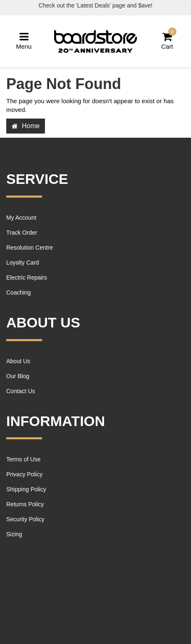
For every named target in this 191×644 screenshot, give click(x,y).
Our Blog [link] (18, 376)
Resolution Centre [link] (30, 248)
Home (26, 126)
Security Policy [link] (25, 519)
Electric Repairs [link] (27, 277)
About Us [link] (18, 361)
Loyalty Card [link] (23, 263)
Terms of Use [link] (23, 459)
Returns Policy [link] (25, 504)
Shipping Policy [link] (26, 489)
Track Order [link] (22, 233)
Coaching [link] (19, 292)
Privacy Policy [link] (24, 474)
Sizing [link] (14, 534)
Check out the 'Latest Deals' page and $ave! (96, 5)
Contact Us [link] (21, 391)
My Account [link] (21, 218)
